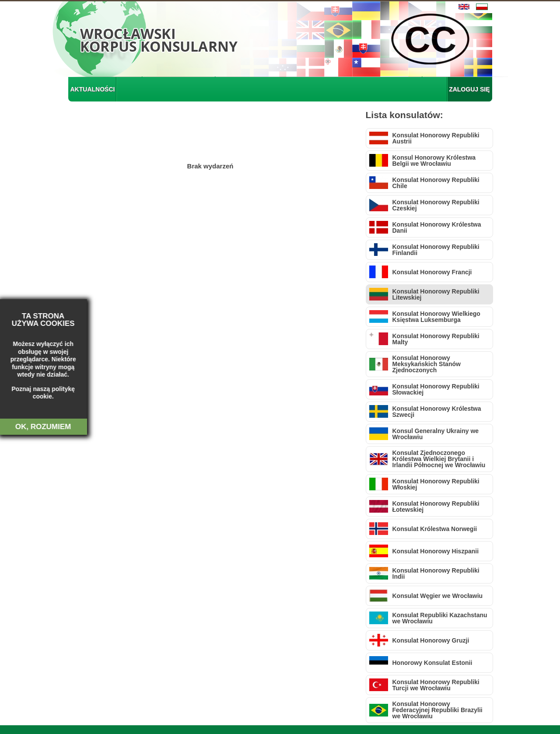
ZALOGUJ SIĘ (469, 89)
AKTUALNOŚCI (93, 89)
